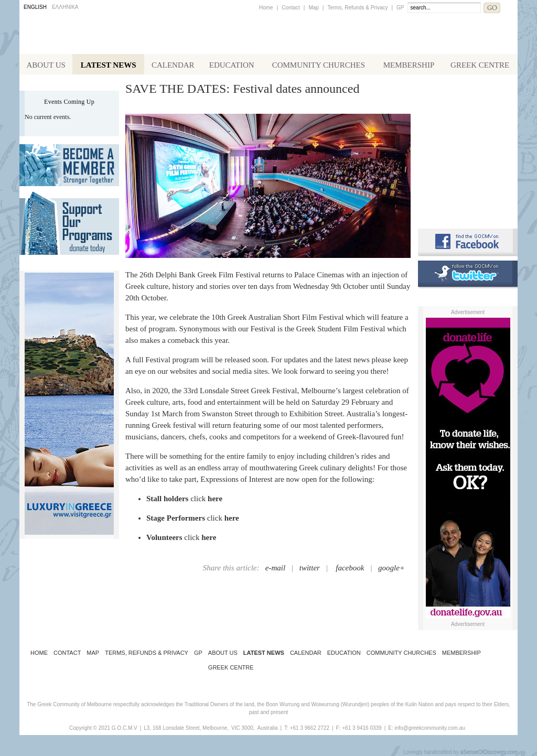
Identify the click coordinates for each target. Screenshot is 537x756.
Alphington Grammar (468, 102)
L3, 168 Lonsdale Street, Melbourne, (186, 728)
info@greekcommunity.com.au (429, 728)
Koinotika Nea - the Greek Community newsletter (468, 147)
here (215, 499)
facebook (350, 568)
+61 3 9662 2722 (310, 728)
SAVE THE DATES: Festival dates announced (242, 89)
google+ (391, 568)
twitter (310, 568)
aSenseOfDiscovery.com (489, 752)
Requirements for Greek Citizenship (468, 195)
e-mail (275, 568)
